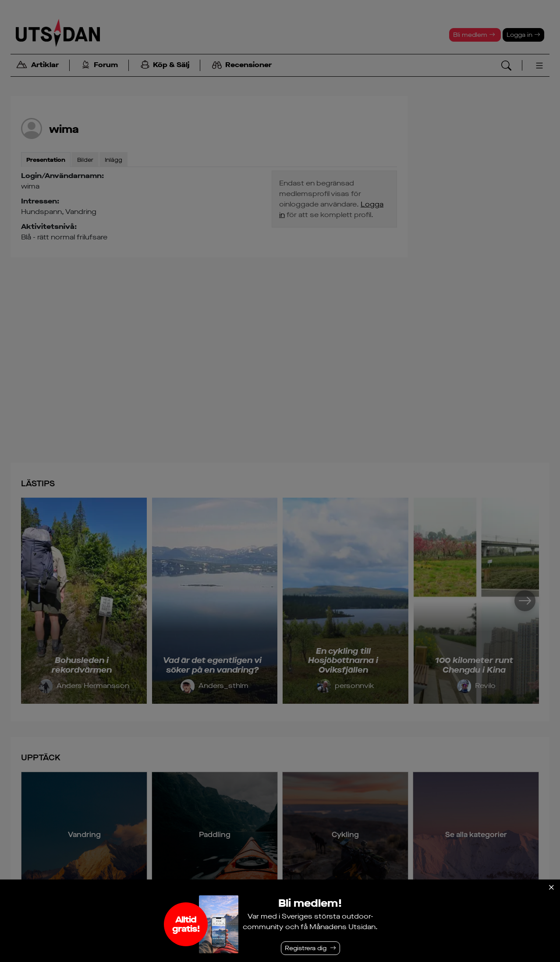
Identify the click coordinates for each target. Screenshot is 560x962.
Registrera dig (306, 948)
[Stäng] (551, 887)
